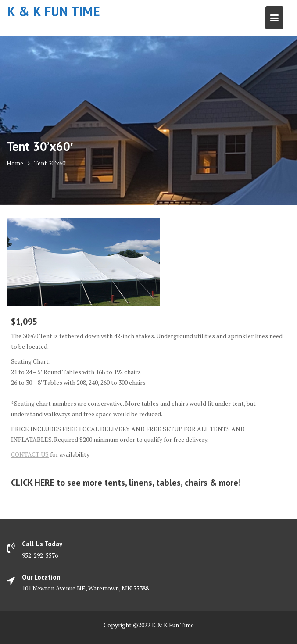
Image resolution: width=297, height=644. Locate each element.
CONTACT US (30, 454)
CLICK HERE (33, 483)
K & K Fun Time (54, 11)
